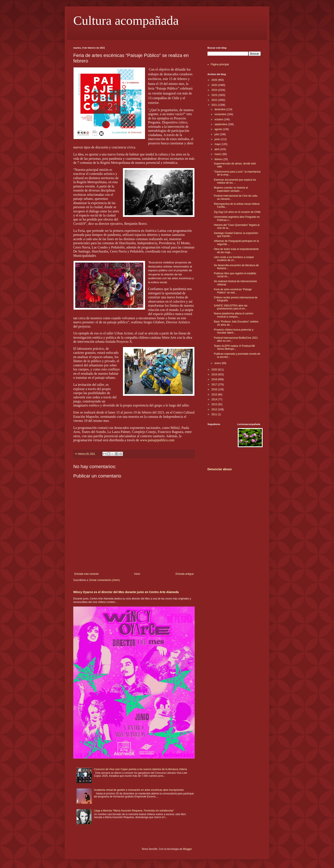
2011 (215, 414)
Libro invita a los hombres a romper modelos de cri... (234, 259)
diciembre (220, 109)
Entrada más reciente (86, 574)
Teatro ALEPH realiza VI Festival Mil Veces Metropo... (234, 347)
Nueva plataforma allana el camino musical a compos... (234, 315)
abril (217, 149)
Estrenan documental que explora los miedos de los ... (235, 181)
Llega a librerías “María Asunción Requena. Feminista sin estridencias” (134, 811)
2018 (215, 379)
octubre (219, 119)
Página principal (220, 64)
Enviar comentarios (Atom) (105, 580)
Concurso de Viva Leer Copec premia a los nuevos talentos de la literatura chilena (140, 769)
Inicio (137, 574)
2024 (215, 90)
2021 (215, 105)
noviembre (221, 114)
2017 (215, 385)
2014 (215, 399)
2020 (215, 370)
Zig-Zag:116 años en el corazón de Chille (237, 212)
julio (217, 134)
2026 (215, 80)
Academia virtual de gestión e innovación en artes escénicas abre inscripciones (139, 790)
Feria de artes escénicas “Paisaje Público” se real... (233, 291)
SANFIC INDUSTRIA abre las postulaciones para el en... (231, 307)
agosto (219, 129)
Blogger (187, 849)
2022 (215, 100)
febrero (219, 159)
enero (218, 363)
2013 (215, 404)
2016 (215, 389)
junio (218, 139)
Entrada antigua (185, 574)
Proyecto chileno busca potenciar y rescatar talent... (234, 331)
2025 (215, 85)
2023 (215, 95)
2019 (215, 374)
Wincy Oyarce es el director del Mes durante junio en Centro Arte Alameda (126, 592)
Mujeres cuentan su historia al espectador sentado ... (231, 189)
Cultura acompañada (126, 20)
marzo (218, 154)
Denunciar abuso (220, 469)
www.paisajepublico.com (157, 440)
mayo (218, 144)
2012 (215, 409)
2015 (215, 395)
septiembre (221, 124)
